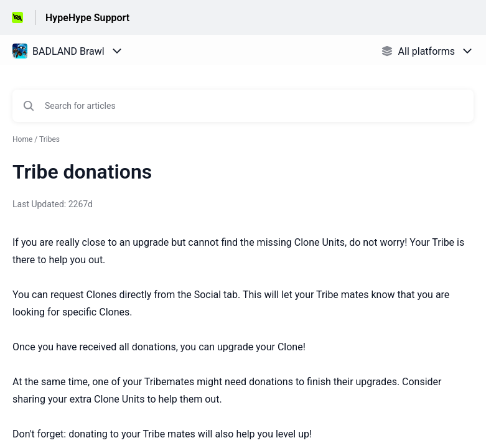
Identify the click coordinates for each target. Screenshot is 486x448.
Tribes (49, 139)
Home (22, 139)
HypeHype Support (87, 18)
